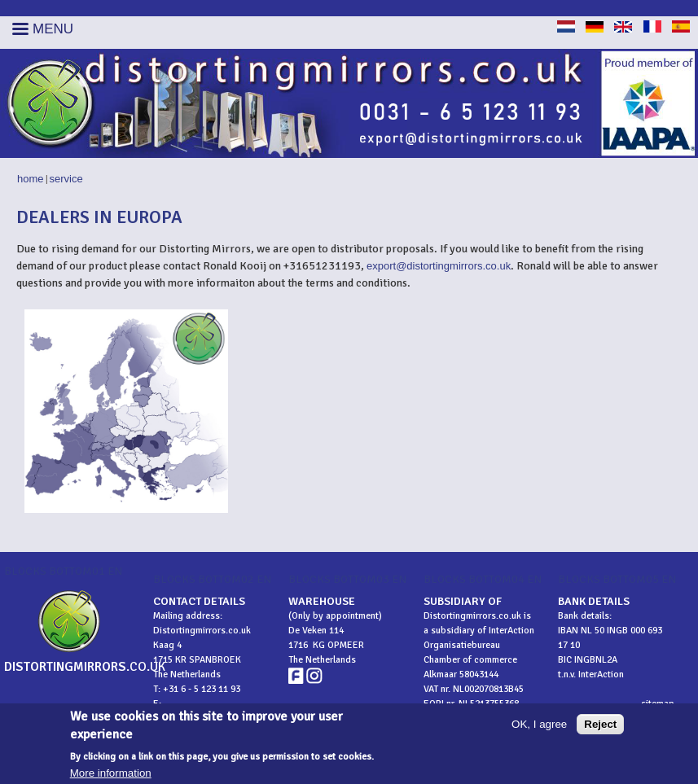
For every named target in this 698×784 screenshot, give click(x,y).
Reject (600, 728)
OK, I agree (539, 728)
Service (66, 179)
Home (31, 179)
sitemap (658, 704)
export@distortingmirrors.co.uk (439, 266)
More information (111, 778)
